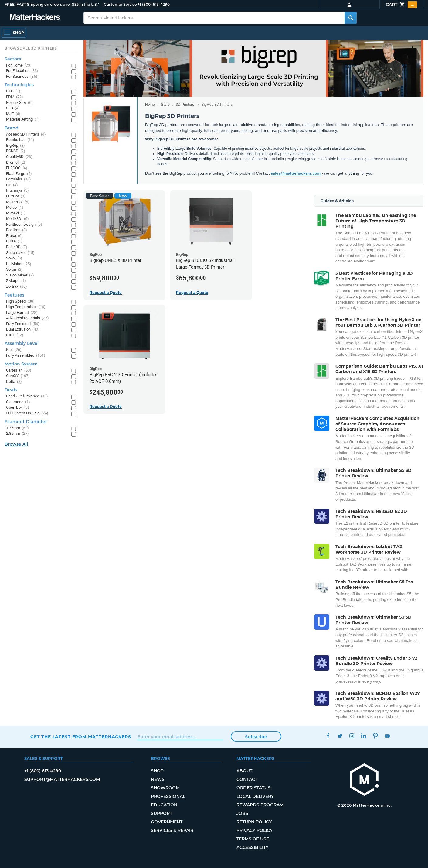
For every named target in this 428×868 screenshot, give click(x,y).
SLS (13, 108)
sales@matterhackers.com (296, 173)
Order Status (253, 788)
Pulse (14, 241)
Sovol (14, 258)
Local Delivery (255, 796)
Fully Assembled (26, 356)
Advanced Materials (27, 318)
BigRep (15, 146)
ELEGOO (17, 168)
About (244, 771)
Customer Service (120, 4)
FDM (15, 97)
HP (12, 185)
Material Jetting (23, 120)
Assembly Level (22, 343)
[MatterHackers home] (35, 18)
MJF (13, 114)
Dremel (16, 163)
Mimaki (16, 213)
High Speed (20, 302)
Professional (168, 796)
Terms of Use (253, 839)
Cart (401, 5)
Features (14, 295)
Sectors (13, 59)
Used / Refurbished (27, 396)
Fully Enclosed (23, 324)
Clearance (18, 402)
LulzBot (16, 196)
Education (164, 805)
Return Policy (254, 822)
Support (161, 813)
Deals (11, 390)
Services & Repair (172, 830)
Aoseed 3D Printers (26, 134)
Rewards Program (260, 805)
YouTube (387, 736)
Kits (14, 350)
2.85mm (17, 434)
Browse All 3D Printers (31, 48)
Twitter (340, 736)
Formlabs (19, 179)
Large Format (22, 313)
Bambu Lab (20, 140)
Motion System (21, 364)
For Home (19, 65)
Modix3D (17, 219)
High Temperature (26, 307)
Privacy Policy (255, 830)
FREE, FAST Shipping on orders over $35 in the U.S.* (52, 4)
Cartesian (19, 371)
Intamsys (17, 191)
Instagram (352, 736)
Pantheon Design (24, 225)
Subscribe (256, 737)
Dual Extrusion (23, 329)
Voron (14, 270)
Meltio (15, 208)
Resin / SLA (19, 103)
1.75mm (17, 428)
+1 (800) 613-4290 (154, 4)
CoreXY (18, 376)
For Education (22, 71)
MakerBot (18, 202)
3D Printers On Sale (27, 413)
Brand (12, 128)
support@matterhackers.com (62, 779)
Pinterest (375, 736)
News (158, 779)
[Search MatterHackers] (351, 18)
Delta (14, 382)
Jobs (242, 813)
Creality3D (19, 157)
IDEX (15, 335)
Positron (17, 230)
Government (167, 822)
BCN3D (16, 151)
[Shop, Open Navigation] (14, 33)
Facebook (328, 736)
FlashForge (19, 174)
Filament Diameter (26, 422)
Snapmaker (20, 253)
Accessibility (252, 847)
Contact (247, 779)
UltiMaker (19, 264)
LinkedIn (363, 736)
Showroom (165, 788)
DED (13, 91)
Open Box (18, 408)
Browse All (16, 444)
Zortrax (17, 287)
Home (150, 105)
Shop (157, 771)
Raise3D (17, 247)
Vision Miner (20, 275)
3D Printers (185, 105)
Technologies (19, 85)
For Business (22, 77)
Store (165, 105)
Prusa (14, 236)
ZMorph (16, 281)
